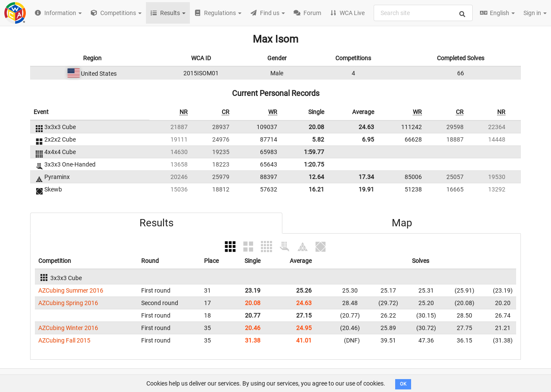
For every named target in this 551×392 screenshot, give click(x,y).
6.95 (368, 139)
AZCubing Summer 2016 (71, 290)
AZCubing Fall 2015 (64, 340)
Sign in (535, 13)
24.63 (366, 127)
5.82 (318, 139)
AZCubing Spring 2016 (68, 303)
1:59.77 (314, 152)
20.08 (316, 127)
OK (403, 384)
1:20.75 (314, 164)
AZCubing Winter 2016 (68, 328)
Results (156, 223)
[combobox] (423, 13)
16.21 (316, 189)
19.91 (366, 189)
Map (402, 223)
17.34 (366, 177)
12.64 (316, 177)
